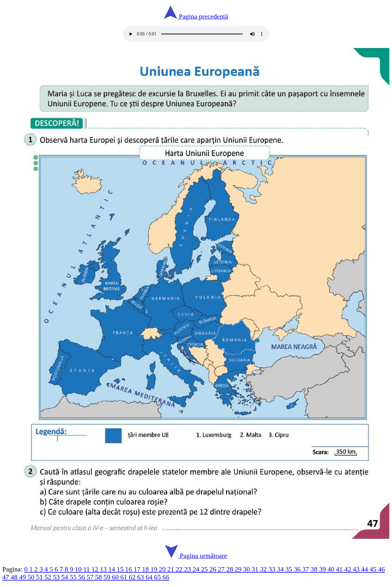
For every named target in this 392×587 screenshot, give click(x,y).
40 (332, 569)
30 (248, 569)
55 (74, 577)
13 (104, 569)
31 (256, 569)
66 (166, 577)
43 (357, 569)
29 (239, 569)
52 (49, 577)
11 (87, 569)
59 (108, 577)
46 (381, 569)
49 (24, 577)
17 (138, 569)
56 (82, 577)
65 (158, 577)
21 (172, 569)
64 (150, 577)
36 (298, 569)
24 (197, 569)
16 (130, 569)
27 (222, 569)
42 (349, 569)
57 (91, 577)
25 (205, 569)
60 (116, 577)
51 (40, 577)
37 (306, 569)
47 (7, 577)
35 (290, 569)
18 (146, 569)
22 (180, 569)
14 (113, 569)
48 (15, 577)
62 (133, 577)
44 (366, 569)
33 (273, 569)
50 (32, 577)
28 (231, 569)
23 (188, 569)
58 (99, 577)
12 (96, 569)
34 (281, 569)
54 (66, 577)
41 (340, 569)
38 (315, 569)
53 (57, 577)
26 (214, 569)
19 (155, 569)
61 (125, 577)
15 (121, 569)
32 (264, 569)
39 (323, 569)
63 (142, 577)
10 (79, 569)
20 (163, 569)
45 (374, 569)
